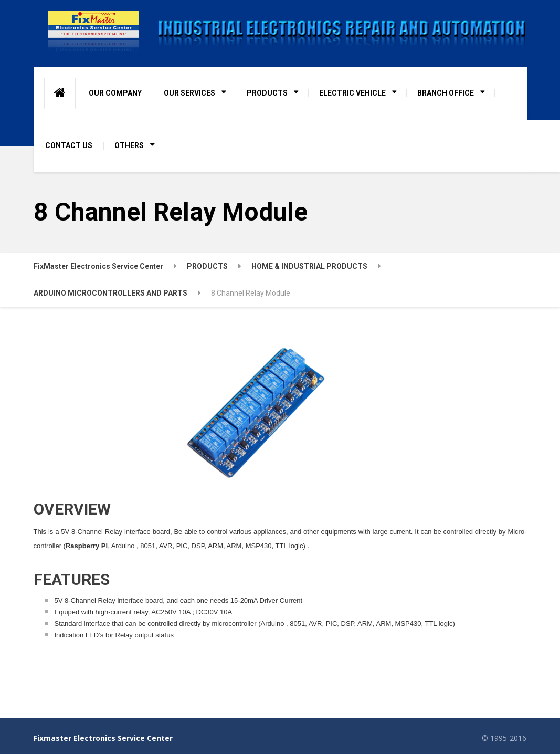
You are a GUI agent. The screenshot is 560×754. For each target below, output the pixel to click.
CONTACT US (69, 145)
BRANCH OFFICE (446, 93)
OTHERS (129, 145)
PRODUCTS (267, 93)
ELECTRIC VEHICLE (352, 93)
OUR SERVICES (189, 93)
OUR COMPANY (115, 93)
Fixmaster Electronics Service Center (103, 738)
